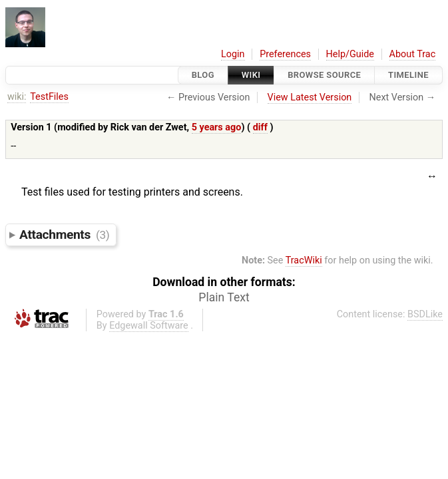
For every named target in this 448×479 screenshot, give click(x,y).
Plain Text (224, 297)
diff (260, 127)
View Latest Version (310, 97)
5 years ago (217, 127)
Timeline (408, 75)
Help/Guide (350, 54)
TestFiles (49, 97)
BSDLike (425, 314)
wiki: (17, 97)
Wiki (251, 75)
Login (233, 54)
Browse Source (324, 75)
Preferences (285, 54)
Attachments (64, 235)
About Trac (413, 54)
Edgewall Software (149, 326)
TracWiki (304, 260)
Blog (203, 75)
